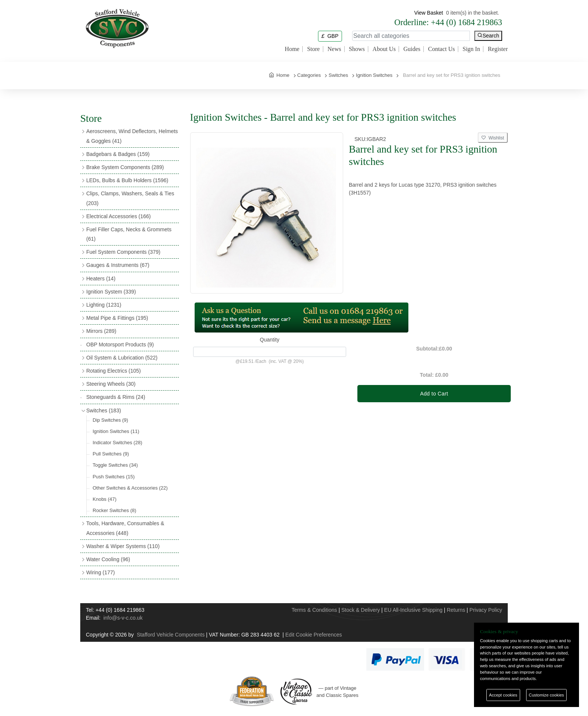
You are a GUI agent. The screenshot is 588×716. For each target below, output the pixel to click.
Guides (412, 49)
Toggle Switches (115, 465)
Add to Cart (434, 394)
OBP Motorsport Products (120, 345)
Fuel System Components (123, 252)
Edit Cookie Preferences (314, 635)
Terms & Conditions (314, 610)
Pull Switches (111, 454)
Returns (456, 610)
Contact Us (441, 49)
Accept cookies (503, 695)
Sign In (472, 49)
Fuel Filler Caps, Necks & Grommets (129, 234)
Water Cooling (108, 559)
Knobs (105, 499)
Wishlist (493, 138)
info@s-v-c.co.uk (123, 618)
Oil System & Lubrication (122, 358)
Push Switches (114, 477)
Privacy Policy (486, 610)
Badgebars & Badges (118, 154)
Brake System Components (125, 167)
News (334, 49)
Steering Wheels (111, 384)
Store (313, 49)
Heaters (101, 279)
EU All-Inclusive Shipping (413, 610)
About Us (384, 49)
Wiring (100, 572)
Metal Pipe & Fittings (117, 318)
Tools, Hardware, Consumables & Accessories (125, 528)
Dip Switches (110, 420)
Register (498, 49)
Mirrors (101, 331)
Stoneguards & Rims (116, 397)
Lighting (104, 305)
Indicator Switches (117, 443)
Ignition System (111, 292)
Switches (104, 410)
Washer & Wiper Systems (123, 546)
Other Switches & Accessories (130, 488)
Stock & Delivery (361, 610)
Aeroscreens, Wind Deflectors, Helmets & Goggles (132, 136)
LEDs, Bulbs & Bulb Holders (127, 180)
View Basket (429, 13)
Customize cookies (546, 695)
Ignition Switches (116, 431)
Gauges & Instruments (118, 265)
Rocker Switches (114, 510)
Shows (357, 49)
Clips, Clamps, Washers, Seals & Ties (130, 198)
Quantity (270, 340)
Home (292, 49)
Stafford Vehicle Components (171, 635)
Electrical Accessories (118, 216)
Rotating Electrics (114, 371)
